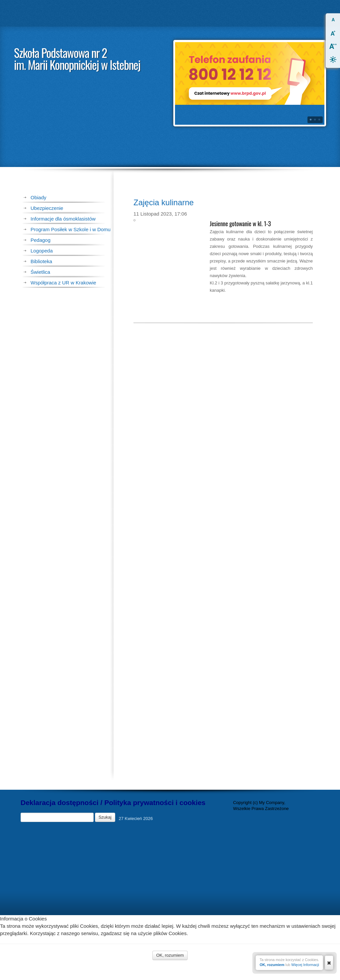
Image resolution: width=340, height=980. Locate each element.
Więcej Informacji (305, 965)
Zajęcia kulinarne (164, 267)
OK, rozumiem (272, 965)
